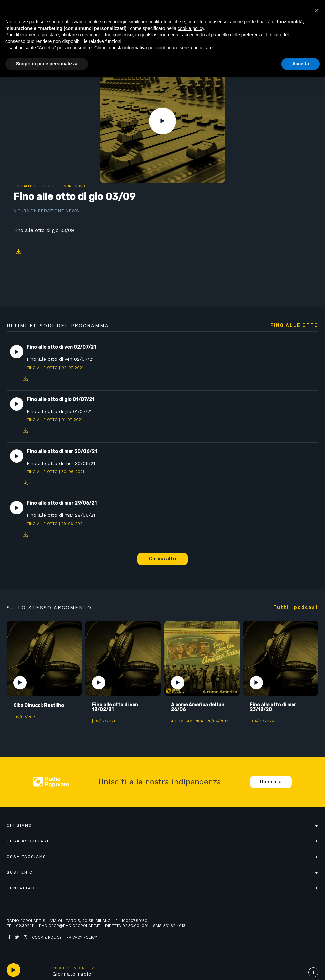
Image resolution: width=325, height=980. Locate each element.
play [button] (13, 970)
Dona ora (271, 782)
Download (18, 252)
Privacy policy (82, 937)
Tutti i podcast (296, 608)
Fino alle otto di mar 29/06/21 (61, 515)
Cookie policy (47, 937)
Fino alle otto (29, 186)
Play (162, 121)
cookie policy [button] (191, 28)
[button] (316, 11)
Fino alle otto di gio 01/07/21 (59, 411)
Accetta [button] (300, 64)
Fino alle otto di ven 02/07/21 (60, 359)
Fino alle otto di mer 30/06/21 (61, 463)
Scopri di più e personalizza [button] (47, 64)
